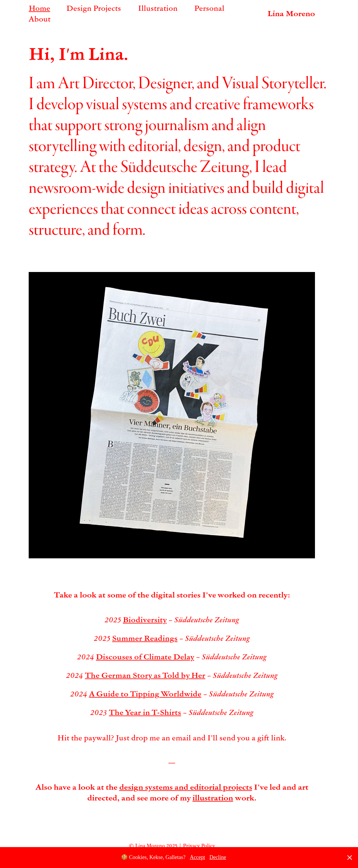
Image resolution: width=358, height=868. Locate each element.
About (40, 19)
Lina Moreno (291, 13)
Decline (218, 857)
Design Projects (94, 8)
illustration (213, 797)
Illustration (158, 8)
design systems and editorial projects (186, 787)
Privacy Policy (199, 845)
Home (39, 8)
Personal (209, 8)
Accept (197, 857)
